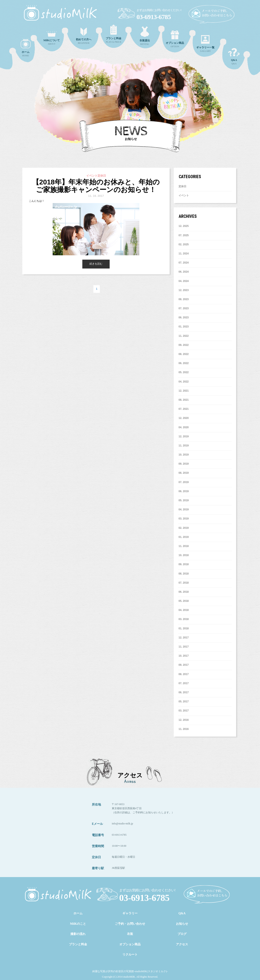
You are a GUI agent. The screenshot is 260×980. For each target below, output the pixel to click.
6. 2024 (184, 272)
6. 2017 (184, 692)
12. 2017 (184, 638)
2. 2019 (184, 528)
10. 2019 (184, 455)
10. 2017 (184, 656)
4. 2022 (184, 382)
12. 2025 (184, 226)
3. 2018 (184, 619)
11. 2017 (184, 647)
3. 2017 (184, 711)
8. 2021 (184, 400)
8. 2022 (184, 354)
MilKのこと (78, 924)
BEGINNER (84, 36)
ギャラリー (130, 913)
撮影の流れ (78, 934)
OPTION (175, 39)
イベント (184, 195)
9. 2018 (184, 564)
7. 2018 (184, 583)
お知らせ (182, 924)
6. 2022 (184, 363)
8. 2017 (184, 674)
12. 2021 (184, 391)
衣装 (130, 934)
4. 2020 (184, 427)
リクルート (130, 955)
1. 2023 (184, 327)
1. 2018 (184, 628)
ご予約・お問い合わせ (130, 924)
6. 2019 (184, 491)
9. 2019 (184, 464)
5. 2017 (184, 702)
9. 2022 (184, 345)
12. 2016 (184, 720)
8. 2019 (184, 473)
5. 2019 (184, 500)
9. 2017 (184, 665)
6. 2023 (184, 317)
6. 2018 (184, 592)
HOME (26, 47)
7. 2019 (184, 482)
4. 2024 (184, 281)
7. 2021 (184, 409)
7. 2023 (184, 308)
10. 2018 (184, 555)
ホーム (78, 913)
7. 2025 (184, 235)
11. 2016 (184, 729)
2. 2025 (184, 244)
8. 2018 (184, 574)
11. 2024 (184, 254)
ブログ (182, 934)
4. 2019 (184, 510)
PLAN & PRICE (114, 34)
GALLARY (205, 44)
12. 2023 (184, 290)
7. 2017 (184, 683)
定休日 (182, 186)
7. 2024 (184, 263)
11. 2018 (184, 546)
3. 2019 (184, 519)
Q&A (234, 56)
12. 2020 (184, 418)
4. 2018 (184, 610)
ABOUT (52, 38)
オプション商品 (130, 944)
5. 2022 (184, 372)
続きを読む (96, 264)
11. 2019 (184, 446)
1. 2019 (184, 537)
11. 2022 (184, 336)
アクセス (182, 944)
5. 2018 (184, 601)
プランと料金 (78, 944)
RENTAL (145, 36)
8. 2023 (184, 299)
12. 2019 (184, 436)
